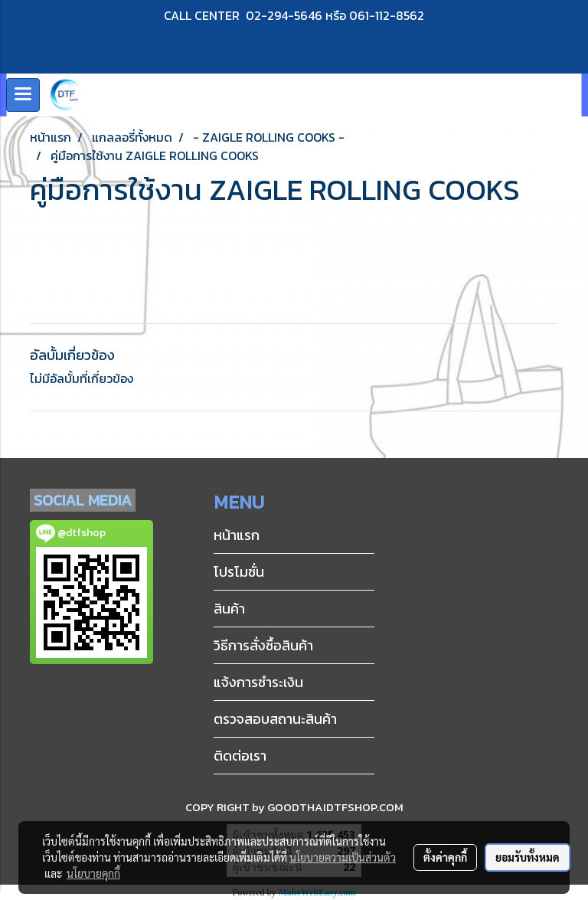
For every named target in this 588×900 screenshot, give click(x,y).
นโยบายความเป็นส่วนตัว (343, 857)
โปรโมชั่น (239, 572)
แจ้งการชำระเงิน (258, 682)
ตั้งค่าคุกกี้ (445, 857)
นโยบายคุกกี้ (93, 873)
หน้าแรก (237, 535)
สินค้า (229, 609)
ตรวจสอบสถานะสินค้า (275, 719)
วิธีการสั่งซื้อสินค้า (263, 645)
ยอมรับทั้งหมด (528, 857)
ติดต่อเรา (240, 756)
